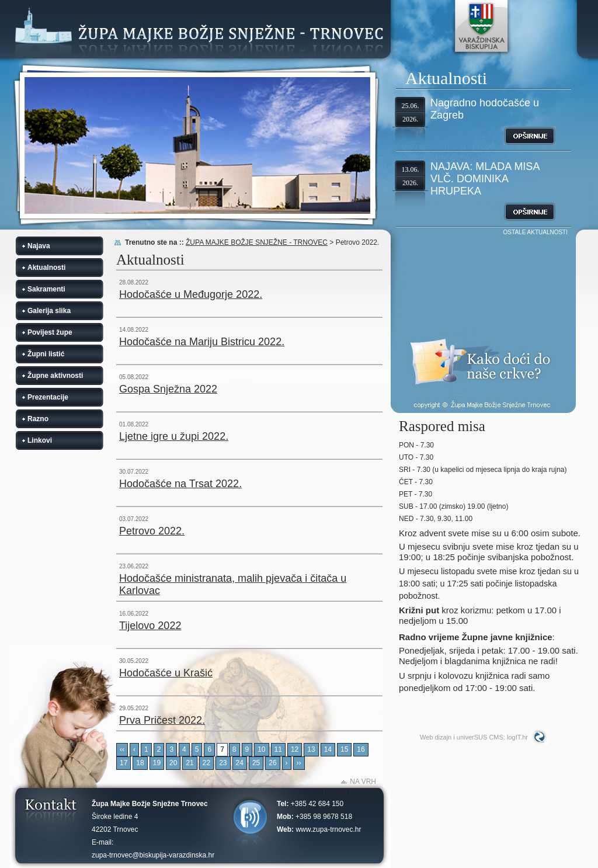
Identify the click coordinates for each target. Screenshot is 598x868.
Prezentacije (48, 397)
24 (240, 763)
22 (206, 763)
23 (223, 763)
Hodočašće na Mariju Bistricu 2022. (202, 342)
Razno (38, 419)
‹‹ (122, 749)
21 (190, 763)
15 (344, 749)
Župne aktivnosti (55, 376)
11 (278, 749)
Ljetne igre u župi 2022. (174, 436)
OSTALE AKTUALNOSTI (536, 232)
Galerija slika (49, 311)
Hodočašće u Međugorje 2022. (191, 294)
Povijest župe (50, 332)
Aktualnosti (46, 268)
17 (124, 763)
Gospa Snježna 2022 (168, 389)
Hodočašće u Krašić (166, 673)
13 (311, 749)
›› (299, 763)
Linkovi (40, 440)
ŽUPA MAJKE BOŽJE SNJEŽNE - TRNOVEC (257, 242)
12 (295, 749)
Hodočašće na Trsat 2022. (180, 484)
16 (361, 749)
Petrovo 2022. (152, 531)
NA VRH (363, 782)
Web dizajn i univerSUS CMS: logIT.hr (474, 737)
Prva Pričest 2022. (162, 720)
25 (256, 763)
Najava (39, 246)
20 (173, 763)
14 (328, 749)
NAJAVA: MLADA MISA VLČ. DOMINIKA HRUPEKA (485, 179)
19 (157, 763)
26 (272, 763)
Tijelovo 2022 (150, 626)
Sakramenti (46, 289)
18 (140, 763)
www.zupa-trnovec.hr (328, 829)
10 (261, 749)
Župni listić (46, 354)
